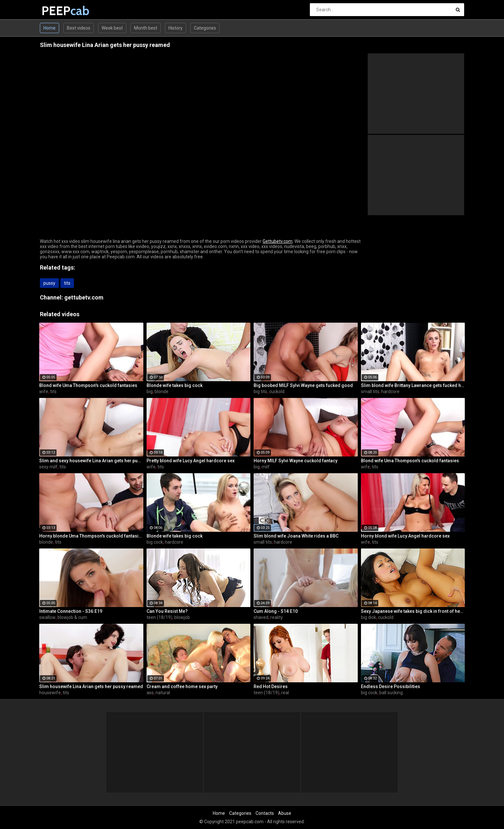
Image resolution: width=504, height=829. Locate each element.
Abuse (285, 813)
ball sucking (391, 693)
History (175, 28)
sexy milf (48, 467)
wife (44, 391)
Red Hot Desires (271, 686)
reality (277, 617)
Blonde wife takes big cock (175, 385)
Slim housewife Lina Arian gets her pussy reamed (91, 686)
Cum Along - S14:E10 (276, 611)
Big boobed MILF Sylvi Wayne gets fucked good (303, 385)
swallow (47, 617)
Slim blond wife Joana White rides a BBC (296, 536)
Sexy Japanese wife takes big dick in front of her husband (413, 611)
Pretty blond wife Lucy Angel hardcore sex (191, 461)
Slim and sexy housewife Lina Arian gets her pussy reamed (91, 461)
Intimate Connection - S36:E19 (71, 611)
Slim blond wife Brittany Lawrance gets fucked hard (413, 385)
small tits (370, 391)
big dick (369, 617)
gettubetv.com (84, 297)
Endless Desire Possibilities (391, 686)
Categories (205, 28)
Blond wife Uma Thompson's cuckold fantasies (88, 385)
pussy (49, 283)
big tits (260, 391)
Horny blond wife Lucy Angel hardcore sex (405, 536)
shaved (261, 617)
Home (50, 28)
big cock (155, 542)
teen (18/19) (159, 617)
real (285, 693)
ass (150, 693)
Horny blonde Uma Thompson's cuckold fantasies (91, 536)
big (150, 391)
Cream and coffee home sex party (182, 686)
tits (67, 283)
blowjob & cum (72, 617)
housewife (50, 693)
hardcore (390, 391)
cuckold (277, 391)
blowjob (182, 617)
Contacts (265, 813)
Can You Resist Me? (167, 611)
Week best (112, 28)
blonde (162, 391)
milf (266, 467)
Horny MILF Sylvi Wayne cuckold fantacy (296, 461)
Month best (146, 28)
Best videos (79, 28)
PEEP (58, 11)
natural (163, 693)
